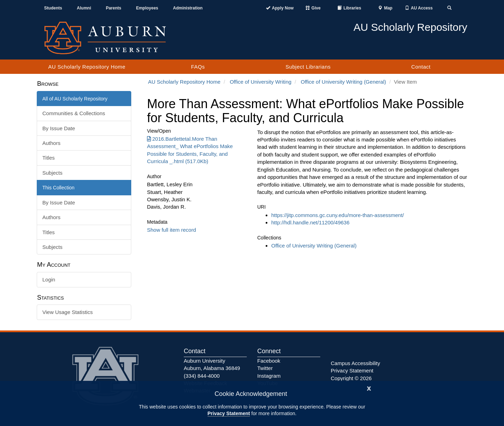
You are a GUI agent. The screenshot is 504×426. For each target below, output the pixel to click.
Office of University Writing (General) (343, 82)
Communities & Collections (74, 113)
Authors (51, 143)
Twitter (265, 368)
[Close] (369, 388)
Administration (188, 8)
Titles (48, 158)
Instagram (269, 376)
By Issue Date (59, 128)
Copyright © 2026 (351, 378)
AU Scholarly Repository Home (87, 67)
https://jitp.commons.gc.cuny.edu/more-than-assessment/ (338, 215)
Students (53, 8)
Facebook (269, 361)
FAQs (198, 67)
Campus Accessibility (355, 363)
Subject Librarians (308, 67)
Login (49, 280)
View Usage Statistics (68, 312)
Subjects (52, 173)
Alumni (84, 8)
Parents (113, 8)
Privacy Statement (229, 413)
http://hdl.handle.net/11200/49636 (310, 222)
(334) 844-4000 (202, 376)
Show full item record (171, 230)
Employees (147, 8)
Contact (421, 67)
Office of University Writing (260, 82)
